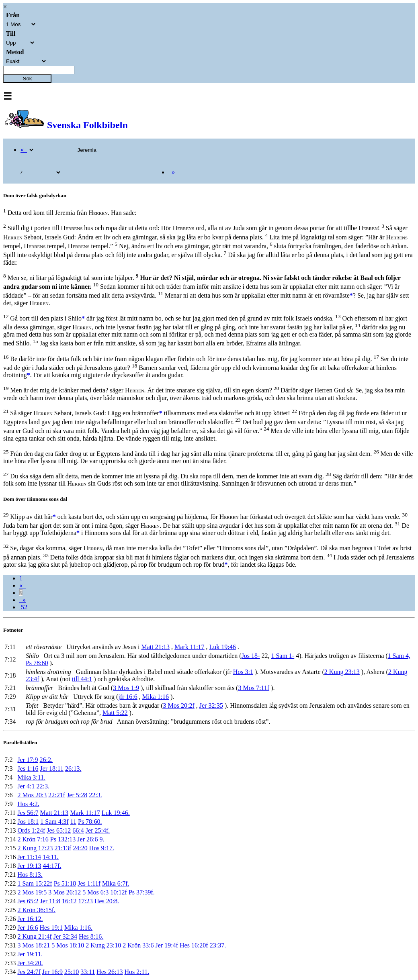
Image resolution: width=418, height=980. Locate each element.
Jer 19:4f (167, 945)
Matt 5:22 (115, 713)
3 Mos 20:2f (179, 705)
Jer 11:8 (50, 901)
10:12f (119, 892)
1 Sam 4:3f (54, 822)
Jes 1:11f (89, 883)
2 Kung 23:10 (103, 945)
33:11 (88, 972)
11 (73, 822)
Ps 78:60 (37, 663)
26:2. (46, 760)
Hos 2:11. (137, 972)
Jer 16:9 (52, 972)
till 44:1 (82, 679)
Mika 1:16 (156, 697)
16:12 (69, 901)
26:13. (73, 769)
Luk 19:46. (116, 813)
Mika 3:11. (31, 777)
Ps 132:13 (63, 839)
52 (23, 607)
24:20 (80, 848)
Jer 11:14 (29, 857)
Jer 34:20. (30, 963)
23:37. (218, 945)
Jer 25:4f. (98, 830)
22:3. (43, 786)
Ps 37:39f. (142, 892)
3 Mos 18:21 (34, 945)
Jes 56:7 (28, 813)
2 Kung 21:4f (34, 936)
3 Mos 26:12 (65, 892)
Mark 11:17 (190, 647)
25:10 (72, 972)
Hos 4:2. (28, 804)
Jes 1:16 (28, 769)
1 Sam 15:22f (35, 883)
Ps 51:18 (65, 883)
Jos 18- (251, 656)
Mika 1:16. (78, 928)
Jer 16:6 (28, 928)
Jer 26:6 (87, 839)
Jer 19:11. (30, 954)
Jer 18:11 (52, 769)
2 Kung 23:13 (342, 672)
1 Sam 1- (283, 656)
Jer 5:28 (77, 795)
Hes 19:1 (51, 928)
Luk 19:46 (223, 647)
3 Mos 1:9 (126, 688)
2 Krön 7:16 (33, 839)
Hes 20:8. (107, 901)
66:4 (78, 830)
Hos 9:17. (102, 848)
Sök (28, 79)
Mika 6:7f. (116, 883)
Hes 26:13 (110, 972)
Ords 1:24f (31, 830)
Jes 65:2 (28, 901)
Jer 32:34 (65, 936)
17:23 (85, 901)
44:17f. (52, 866)
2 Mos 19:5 (32, 892)
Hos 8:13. (30, 875)
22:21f (57, 795)
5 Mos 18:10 (68, 945)
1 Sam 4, (399, 656)
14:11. (51, 857)
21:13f (63, 848)
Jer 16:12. (30, 919)
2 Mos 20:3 (32, 795)
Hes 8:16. (91, 936)
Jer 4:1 (26, 786)
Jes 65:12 (59, 830)
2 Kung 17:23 (35, 848)
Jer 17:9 (28, 760)
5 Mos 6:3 (95, 892)
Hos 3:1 (243, 672)
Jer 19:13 (29, 866)
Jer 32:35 (211, 705)
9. (102, 839)
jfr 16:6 (128, 697)
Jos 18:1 (28, 822)
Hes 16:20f (194, 945)
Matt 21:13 (155, 647)
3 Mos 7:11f (254, 688)
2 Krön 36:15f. (36, 910)
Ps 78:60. (90, 822)
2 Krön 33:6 (138, 945)
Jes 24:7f (29, 972)
